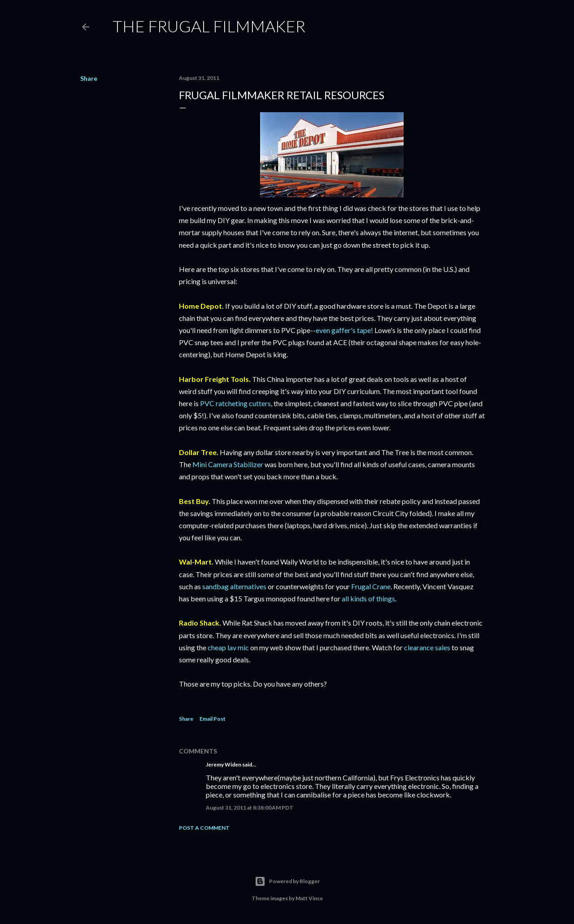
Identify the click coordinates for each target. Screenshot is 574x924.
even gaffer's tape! (344, 330)
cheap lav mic (228, 647)
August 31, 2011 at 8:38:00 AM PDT (250, 808)
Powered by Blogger (287, 881)
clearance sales (427, 647)
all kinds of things (368, 598)
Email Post (213, 719)
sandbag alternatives (234, 586)
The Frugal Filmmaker (209, 26)
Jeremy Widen (224, 764)
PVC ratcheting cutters (235, 403)
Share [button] (89, 78)
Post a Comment (204, 828)
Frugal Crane (371, 586)
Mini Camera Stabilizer (228, 464)
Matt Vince (309, 898)
